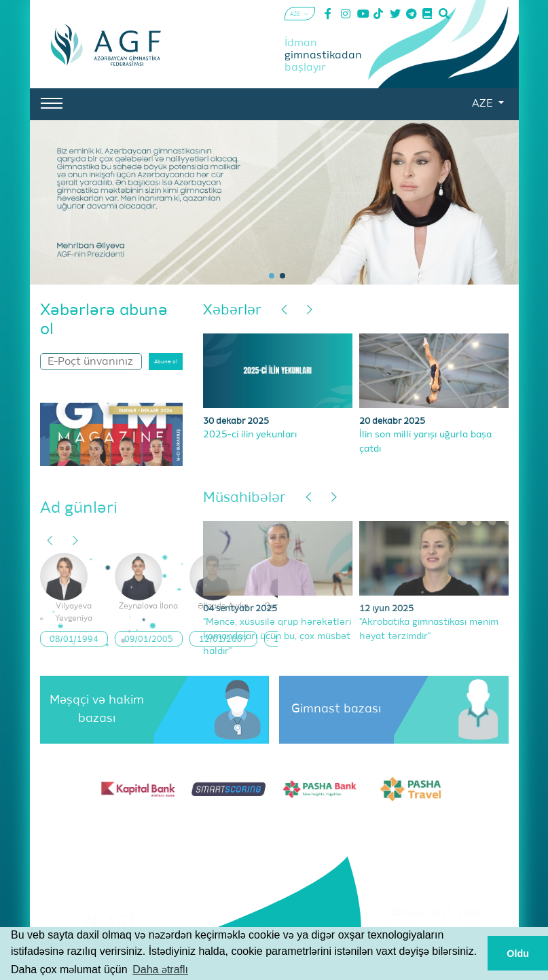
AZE (483, 104)
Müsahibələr (244, 498)
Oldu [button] (518, 954)
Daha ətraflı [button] (160, 969)
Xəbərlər (232, 311)
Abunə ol (166, 362)
